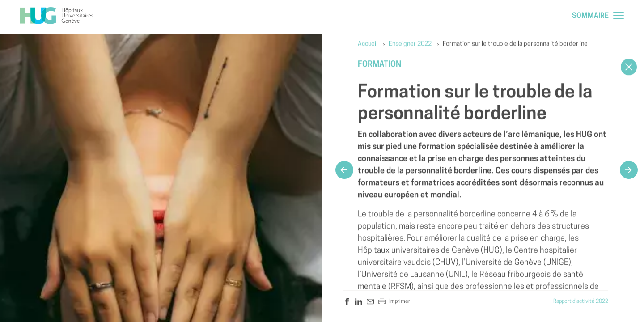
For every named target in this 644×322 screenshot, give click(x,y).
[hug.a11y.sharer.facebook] (347, 302)
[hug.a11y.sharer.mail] (370, 302)
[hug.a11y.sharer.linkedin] (359, 302)
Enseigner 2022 (410, 44)
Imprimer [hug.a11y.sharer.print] (394, 302)
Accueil (368, 44)
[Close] (629, 67)
